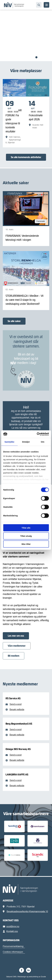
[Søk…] (39, 5)
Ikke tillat (26, 544)
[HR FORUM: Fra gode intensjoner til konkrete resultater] (14, 122)
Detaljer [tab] (26, 442)
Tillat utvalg (26, 536)
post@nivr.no (12, 926)
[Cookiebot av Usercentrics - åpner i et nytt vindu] (37, 434)
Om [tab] (43, 442)
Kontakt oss (11, 931)
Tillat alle (26, 528)
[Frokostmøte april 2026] (38, 115)
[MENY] (46, 5)
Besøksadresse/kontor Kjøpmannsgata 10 (27, 911)
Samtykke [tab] (9, 442)
